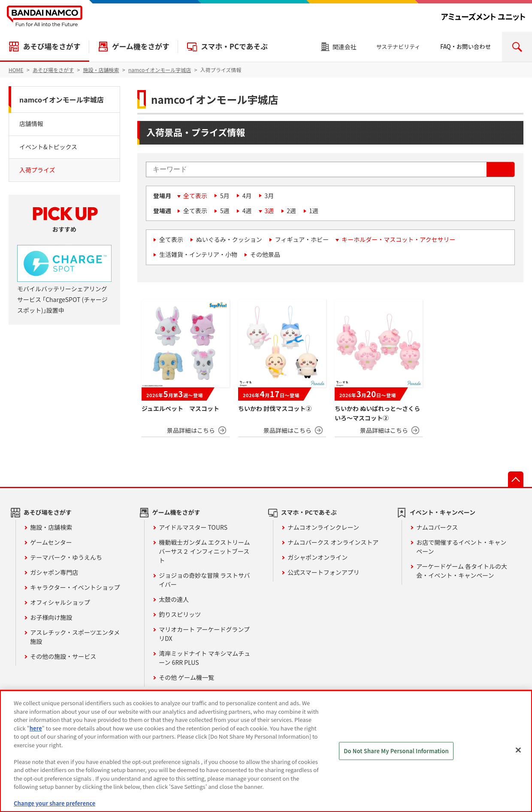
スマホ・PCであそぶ (234, 46)
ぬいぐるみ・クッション (229, 239)
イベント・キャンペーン (443, 512)
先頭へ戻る (516, 479)
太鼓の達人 (174, 599)
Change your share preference (54, 803)
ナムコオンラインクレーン (323, 527)
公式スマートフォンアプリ (323, 572)
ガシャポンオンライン (317, 557)
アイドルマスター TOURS (193, 527)
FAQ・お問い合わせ (465, 47)
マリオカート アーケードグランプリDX (204, 634)
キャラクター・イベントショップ (75, 587)
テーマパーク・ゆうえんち (66, 557)
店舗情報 (31, 124)
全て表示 (195, 196)
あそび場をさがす (51, 46)
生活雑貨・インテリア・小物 (198, 254)
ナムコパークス (437, 527)
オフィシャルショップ (60, 602)
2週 (291, 211)
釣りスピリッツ (180, 614)
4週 (247, 211)
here (36, 728)
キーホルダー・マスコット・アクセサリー (398, 239)
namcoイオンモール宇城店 (62, 100)
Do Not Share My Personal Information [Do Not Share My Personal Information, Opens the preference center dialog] (396, 751)
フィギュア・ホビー (302, 239)
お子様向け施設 (51, 617)
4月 (247, 196)
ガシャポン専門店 (54, 572)
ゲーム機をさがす (141, 46)
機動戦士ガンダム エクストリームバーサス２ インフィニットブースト (204, 551)
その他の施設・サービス (63, 656)
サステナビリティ (398, 47)
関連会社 (345, 47)
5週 (225, 211)
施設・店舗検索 (51, 527)
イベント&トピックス (48, 147)
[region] (266, 751)
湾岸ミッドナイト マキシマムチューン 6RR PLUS (204, 658)
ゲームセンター (51, 542)
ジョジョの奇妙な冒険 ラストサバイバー (204, 580)
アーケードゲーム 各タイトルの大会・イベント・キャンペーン (462, 571)
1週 (314, 211)
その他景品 (265, 254)
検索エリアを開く (517, 47)
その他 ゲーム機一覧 (186, 677)
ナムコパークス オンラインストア (333, 542)
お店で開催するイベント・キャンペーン (461, 547)
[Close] (518, 750)
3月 (269, 196)
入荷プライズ (37, 170)
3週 (269, 211)
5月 (225, 196)
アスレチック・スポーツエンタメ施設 (75, 637)
